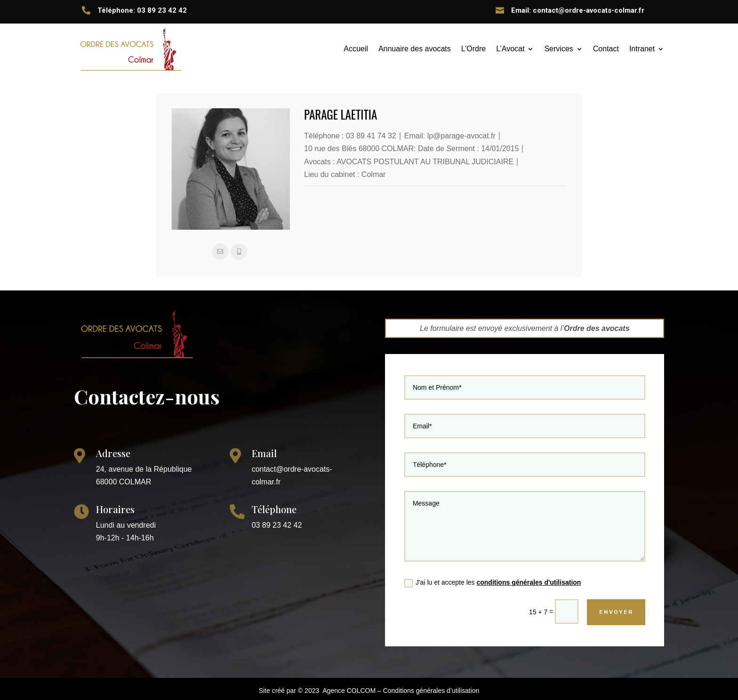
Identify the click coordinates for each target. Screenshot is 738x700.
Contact (606, 49)
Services (558, 49)
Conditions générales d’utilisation (431, 691)
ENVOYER (601, 593)
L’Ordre (473, 49)
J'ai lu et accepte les (498, 569)
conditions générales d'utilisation (528, 568)
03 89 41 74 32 (371, 136)
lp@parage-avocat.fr (461, 136)
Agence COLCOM (349, 691)
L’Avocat (510, 49)
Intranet (642, 49)
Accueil (356, 49)
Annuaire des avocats (415, 49)
